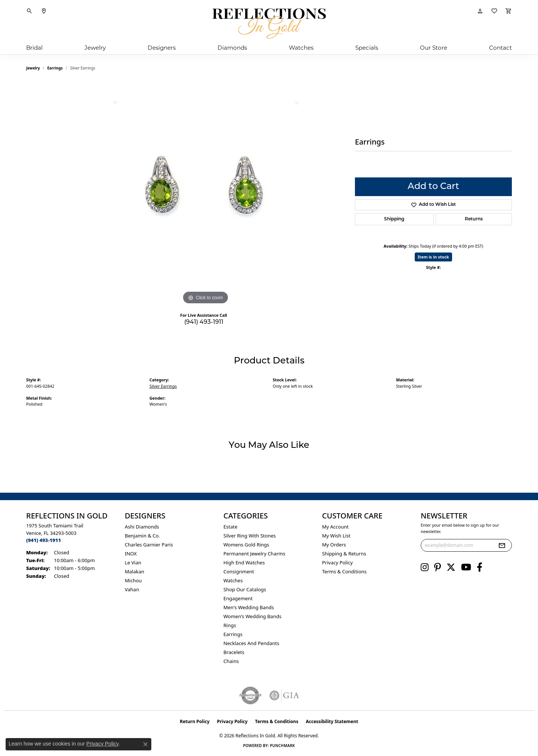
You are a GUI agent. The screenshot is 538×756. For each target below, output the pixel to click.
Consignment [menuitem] (239, 571)
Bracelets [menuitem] (234, 652)
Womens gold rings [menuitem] (246, 545)
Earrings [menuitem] (233, 634)
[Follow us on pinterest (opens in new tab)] (437, 567)
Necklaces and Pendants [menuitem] (251, 643)
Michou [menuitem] (133, 580)
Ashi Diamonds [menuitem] (142, 527)
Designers (162, 48)
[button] (30, 11)
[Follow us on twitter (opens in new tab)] (451, 567)
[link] (44, 11)
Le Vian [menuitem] (133, 563)
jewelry (33, 68)
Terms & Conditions (344, 571)
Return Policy (195, 721)
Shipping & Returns (344, 554)
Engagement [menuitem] (238, 598)
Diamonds (232, 48)
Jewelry (95, 48)
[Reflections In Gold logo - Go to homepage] (269, 24)
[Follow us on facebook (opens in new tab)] (480, 567)
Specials (367, 48)
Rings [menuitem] (230, 625)
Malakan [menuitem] (134, 571)
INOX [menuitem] (131, 554)
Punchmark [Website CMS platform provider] (283, 746)
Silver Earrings (163, 386)
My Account (335, 527)
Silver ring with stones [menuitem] (250, 536)
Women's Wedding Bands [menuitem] (252, 616)
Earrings (55, 68)
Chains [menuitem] (231, 661)
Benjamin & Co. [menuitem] (142, 536)
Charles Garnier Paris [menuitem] (149, 545)
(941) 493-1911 (204, 322)
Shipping (394, 219)
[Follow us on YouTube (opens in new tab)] (466, 567)
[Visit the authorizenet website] (250, 695)
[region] (205, 194)
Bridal (34, 48)
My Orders (334, 545)
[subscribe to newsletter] (502, 545)
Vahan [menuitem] (132, 589)
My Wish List (336, 536)
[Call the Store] (44, 540)
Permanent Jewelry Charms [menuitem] (254, 554)
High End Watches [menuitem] (244, 563)
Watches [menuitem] (233, 580)
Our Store (434, 48)
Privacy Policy (337, 563)
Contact (500, 48)
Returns (474, 219)
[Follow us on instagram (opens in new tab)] (425, 567)
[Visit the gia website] (284, 695)
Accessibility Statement (332, 721)
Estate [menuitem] (230, 527)
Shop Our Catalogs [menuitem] (245, 589)
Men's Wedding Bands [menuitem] (249, 607)
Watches (301, 48)
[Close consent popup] (145, 744)
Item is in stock (433, 257)
